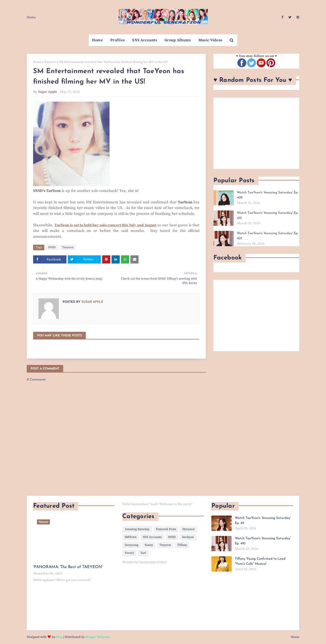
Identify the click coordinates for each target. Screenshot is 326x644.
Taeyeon (50, 62)
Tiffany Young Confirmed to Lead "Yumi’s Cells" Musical (260, 561)
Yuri (143, 553)
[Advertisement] (256, 133)
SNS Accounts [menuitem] (145, 40)
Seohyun (188, 537)
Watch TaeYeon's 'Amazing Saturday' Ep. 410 (268, 215)
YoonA (129, 553)
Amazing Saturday (137, 529)
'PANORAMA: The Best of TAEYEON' (68, 567)
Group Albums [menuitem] (178, 40)
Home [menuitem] (97, 40)
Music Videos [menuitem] (210, 40)
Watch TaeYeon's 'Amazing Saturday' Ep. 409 (268, 195)
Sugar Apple (48, 92)
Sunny (149, 545)
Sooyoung (132, 545)
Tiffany (182, 545)
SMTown (131, 537)
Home (31, 17)
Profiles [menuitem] (118, 40)
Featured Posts (166, 529)
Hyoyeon (188, 529)
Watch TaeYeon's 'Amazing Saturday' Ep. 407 (268, 236)
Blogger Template (97, 637)
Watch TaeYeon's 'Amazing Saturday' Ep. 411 (263, 521)
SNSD (52, 247)
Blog (59, 637)
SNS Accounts (152, 537)
